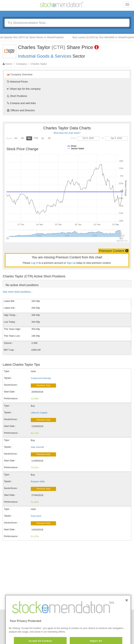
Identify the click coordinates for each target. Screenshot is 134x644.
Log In (35, 263)
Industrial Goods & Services (45, 56)
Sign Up (71, 263)
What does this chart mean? (67, 133)
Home (9, 64)
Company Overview (20, 74)
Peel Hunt (36, 516)
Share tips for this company (24, 89)
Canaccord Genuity (41, 378)
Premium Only (43, 385)
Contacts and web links (21, 103)
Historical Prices (17, 82)
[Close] (127, 609)
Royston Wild (38, 482)
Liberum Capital (39, 413)
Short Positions (17, 96)
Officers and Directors (21, 110)
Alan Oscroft (37, 447)
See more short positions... (18, 292)
